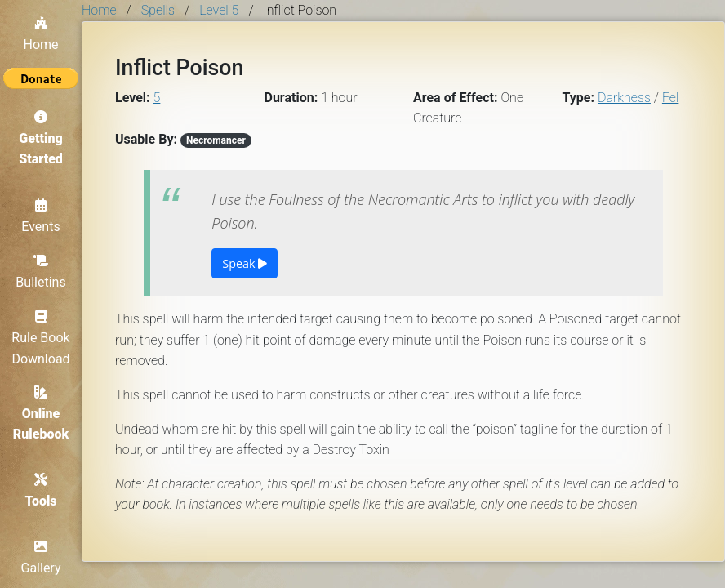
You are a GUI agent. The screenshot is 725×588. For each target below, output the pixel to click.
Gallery (41, 558)
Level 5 (219, 10)
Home (40, 34)
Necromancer (216, 140)
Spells (158, 10)
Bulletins (40, 272)
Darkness (624, 98)
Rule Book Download (40, 338)
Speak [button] (245, 263)
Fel (671, 98)
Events (40, 216)
